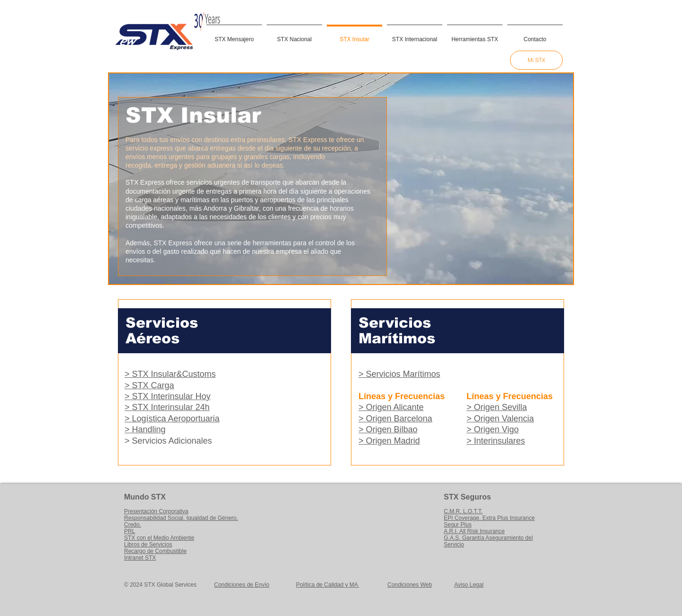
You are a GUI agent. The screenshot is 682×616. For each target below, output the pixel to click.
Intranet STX (140, 558)
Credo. (133, 525)
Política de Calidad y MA (328, 585)
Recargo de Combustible (155, 551)
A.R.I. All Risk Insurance (474, 531)
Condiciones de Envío (242, 585)
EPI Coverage (462, 518)
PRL (130, 531)
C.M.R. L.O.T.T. (463, 511)
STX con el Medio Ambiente (159, 538)
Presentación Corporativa (156, 511)
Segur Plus (458, 525)
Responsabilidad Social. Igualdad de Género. (181, 518)
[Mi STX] (536, 60)
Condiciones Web (410, 585)
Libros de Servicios (148, 545)
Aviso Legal (469, 585)
